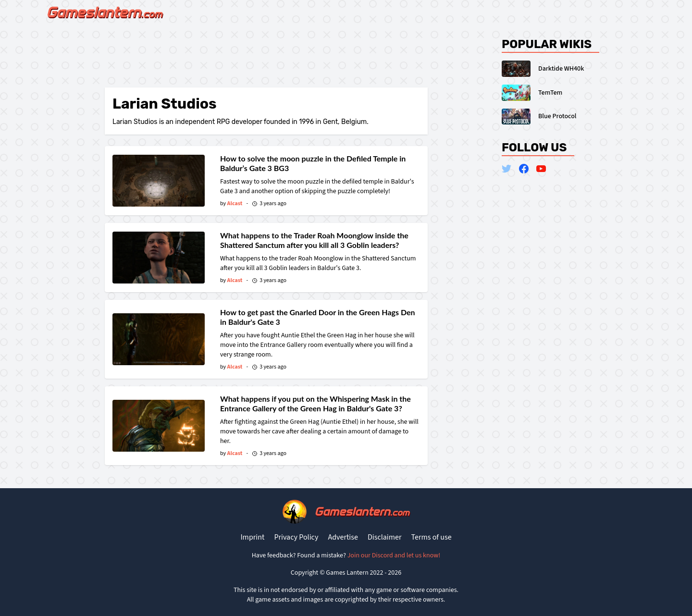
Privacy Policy (296, 537)
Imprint (252, 537)
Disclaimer (385, 537)
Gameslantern (362, 511)
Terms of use (432, 537)
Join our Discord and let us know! (394, 555)
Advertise (343, 537)
